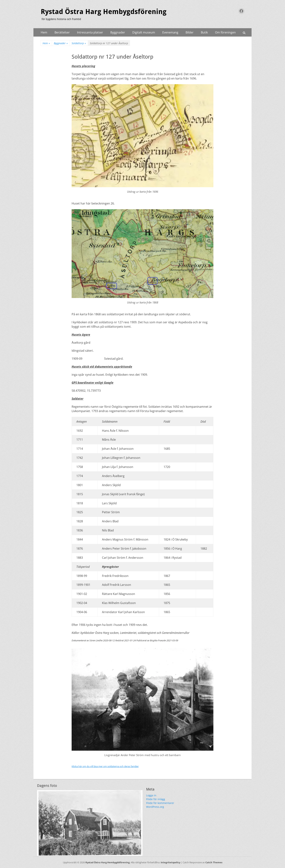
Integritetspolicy (170, 862)
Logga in (151, 795)
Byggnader (118, 32)
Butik (204, 32)
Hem (44, 32)
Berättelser (62, 32)
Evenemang (170, 32)
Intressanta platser (90, 32)
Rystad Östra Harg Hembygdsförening (104, 12)
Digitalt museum (144, 32)
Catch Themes (214, 862)
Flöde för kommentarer (160, 803)
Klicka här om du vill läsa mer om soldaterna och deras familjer (105, 766)
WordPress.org (155, 807)
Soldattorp (79, 43)
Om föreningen (225, 32)
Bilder (190, 32)
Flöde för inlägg (156, 799)
